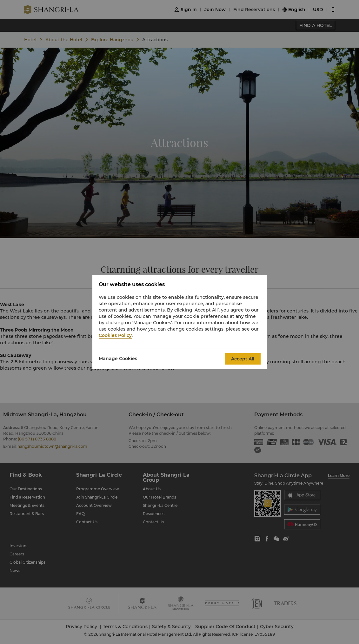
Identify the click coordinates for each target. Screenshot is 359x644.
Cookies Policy (115, 335)
